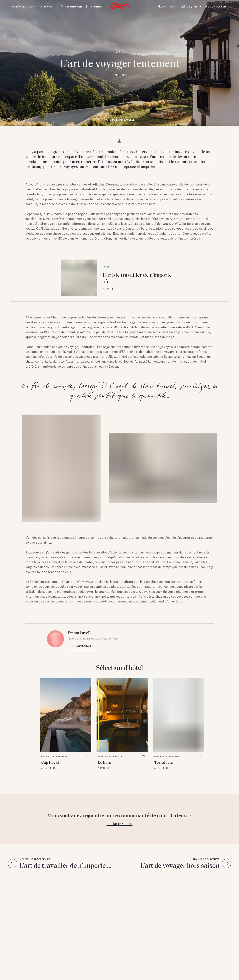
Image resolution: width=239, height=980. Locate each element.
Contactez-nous (120, 823)
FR (195, 7)
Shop (33, 7)
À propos (46, 7)
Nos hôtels (18, 7)
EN (188, 7)
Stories (96, 7)
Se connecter (216, 7)
